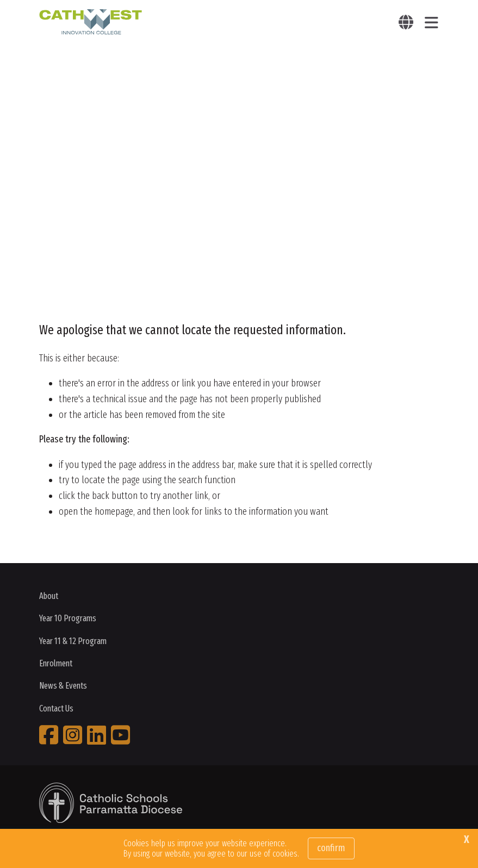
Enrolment (56, 663)
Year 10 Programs (68, 618)
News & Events (63, 686)
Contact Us (56, 708)
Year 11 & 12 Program (73, 641)
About (49, 596)
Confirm (331, 848)
